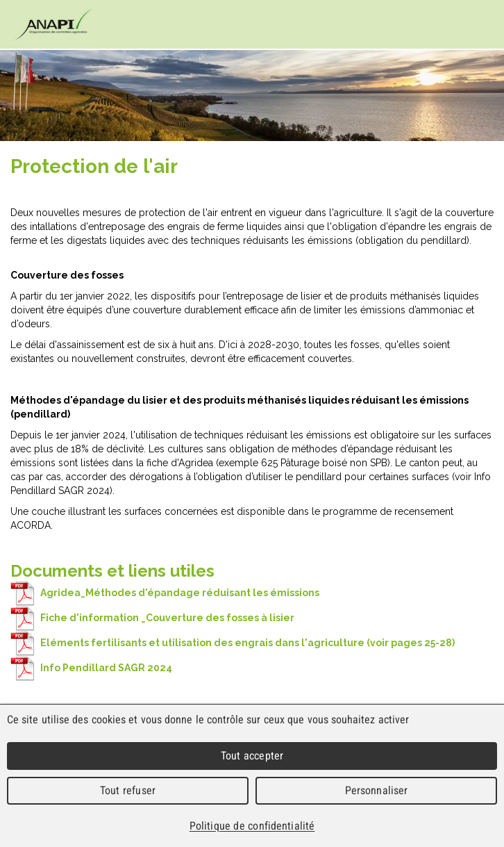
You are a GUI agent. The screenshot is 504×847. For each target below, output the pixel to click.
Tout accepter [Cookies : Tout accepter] (252, 756)
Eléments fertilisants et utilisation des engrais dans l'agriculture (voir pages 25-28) (233, 643)
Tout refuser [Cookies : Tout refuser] (128, 790)
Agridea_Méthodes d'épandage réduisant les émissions (165, 593)
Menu (480, 25)
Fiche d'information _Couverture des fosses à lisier (152, 618)
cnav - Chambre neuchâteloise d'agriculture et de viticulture (54, 24)
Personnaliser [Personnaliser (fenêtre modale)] (377, 790)
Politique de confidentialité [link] (252, 826)
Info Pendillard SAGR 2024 (91, 668)
